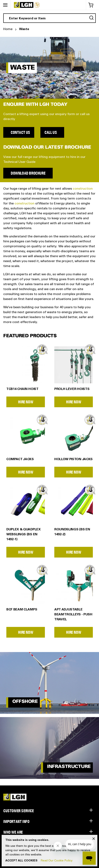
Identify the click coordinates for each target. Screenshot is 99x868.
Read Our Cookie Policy (57, 861)
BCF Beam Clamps (22, 610)
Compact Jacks (20, 459)
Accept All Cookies (21, 861)
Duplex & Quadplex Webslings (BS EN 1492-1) (24, 534)
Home (8, 29)
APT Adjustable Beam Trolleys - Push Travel (73, 615)
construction (83, 189)
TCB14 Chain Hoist (22, 389)
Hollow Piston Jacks (73, 459)
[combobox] (49, 18)
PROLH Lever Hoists (72, 389)
